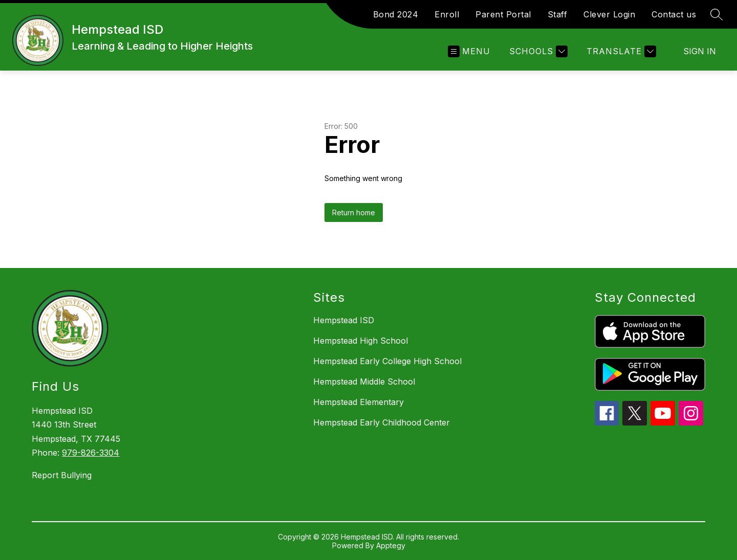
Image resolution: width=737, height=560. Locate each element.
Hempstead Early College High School (387, 361)
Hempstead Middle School (364, 382)
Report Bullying (62, 475)
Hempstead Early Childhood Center (382, 422)
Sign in (700, 51)
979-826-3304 (91, 453)
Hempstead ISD (344, 320)
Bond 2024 (396, 14)
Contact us (674, 14)
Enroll (447, 14)
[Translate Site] (620, 51)
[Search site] (717, 14)
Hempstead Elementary (359, 402)
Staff (558, 14)
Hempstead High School (361, 341)
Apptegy (391, 545)
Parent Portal (503, 14)
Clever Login (609, 14)
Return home (354, 212)
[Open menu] (469, 51)
